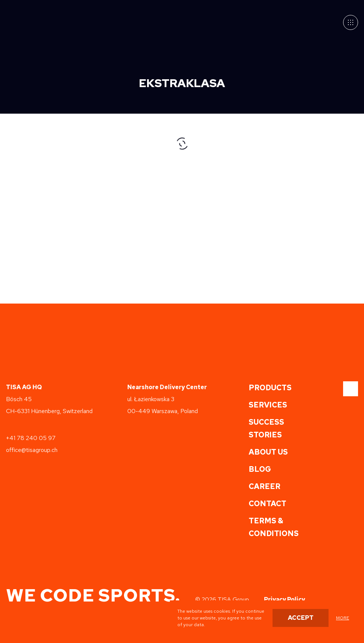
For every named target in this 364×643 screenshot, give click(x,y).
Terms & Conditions (274, 527)
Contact (267, 504)
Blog (260, 469)
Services (268, 405)
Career (265, 486)
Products (270, 388)
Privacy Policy (284, 599)
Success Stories (266, 428)
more (343, 618)
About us (268, 452)
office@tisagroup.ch (32, 450)
